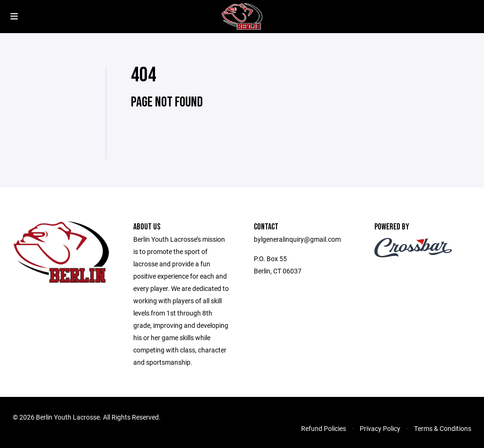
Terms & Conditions (443, 428)
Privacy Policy (380, 428)
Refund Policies (324, 428)
